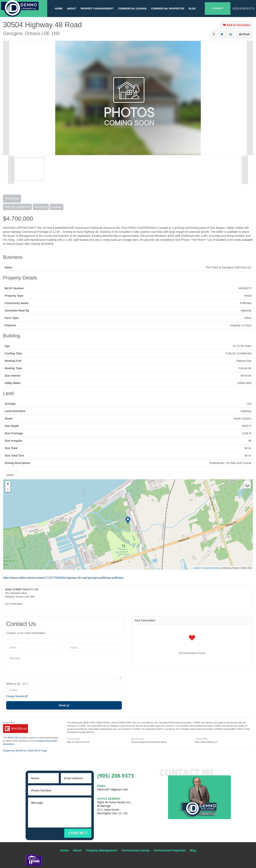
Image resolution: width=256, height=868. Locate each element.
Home (59, 8)
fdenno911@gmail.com (113, 789)
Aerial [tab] (10, 475)
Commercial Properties (168, 8)
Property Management (97, 8)
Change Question (17, 696)
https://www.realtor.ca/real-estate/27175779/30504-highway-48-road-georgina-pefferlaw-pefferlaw (63, 578)
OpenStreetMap (212, 568)
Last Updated (73, 739)
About (72, 8)
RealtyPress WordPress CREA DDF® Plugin (25, 751)
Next (250, 98)
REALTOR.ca (14, 738)
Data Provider (138, 739)
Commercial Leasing (132, 8)
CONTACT (218, 8)
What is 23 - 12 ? (17, 684)
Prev (6, 98)
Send (64, 705)
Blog (192, 8)
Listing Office (201, 739)
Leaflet (196, 568)
